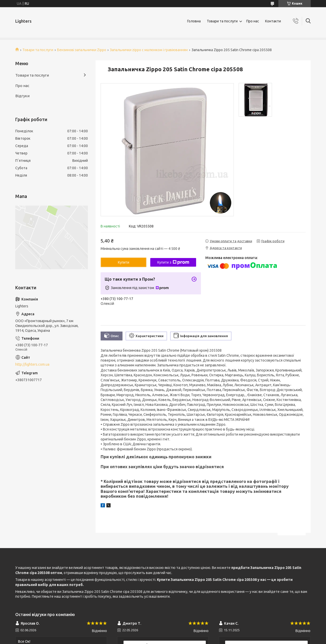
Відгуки (22, 96)
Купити (124, 262)
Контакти (273, 21)
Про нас (253, 21)
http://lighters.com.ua (32, 364)
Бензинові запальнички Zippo (82, 50)
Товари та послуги (222, 21)
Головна (194, 21)
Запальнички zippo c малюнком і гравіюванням (149, 50)
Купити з (173, 262)
